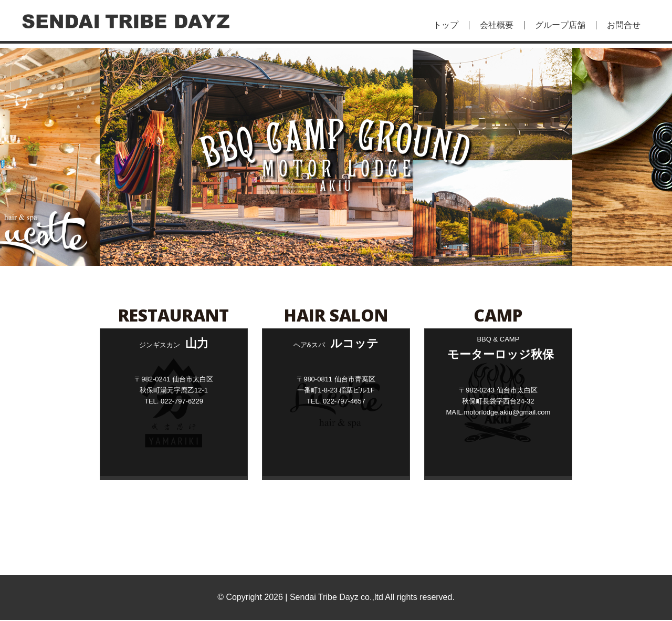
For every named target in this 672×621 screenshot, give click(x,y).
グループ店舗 (560, 25)
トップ (446, 25)
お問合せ (624, 25)
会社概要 (497, 25)
